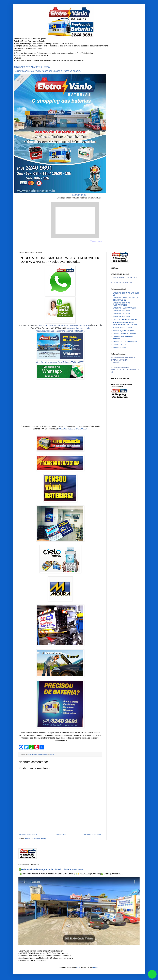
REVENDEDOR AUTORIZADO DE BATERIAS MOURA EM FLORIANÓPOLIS (123, 360)
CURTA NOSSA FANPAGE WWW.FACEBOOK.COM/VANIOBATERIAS (125, 370)
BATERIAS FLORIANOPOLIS (124, 308)
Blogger (95, 967)
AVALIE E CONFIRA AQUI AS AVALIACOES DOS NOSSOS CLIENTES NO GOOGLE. (47, 71)
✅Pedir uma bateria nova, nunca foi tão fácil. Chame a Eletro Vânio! (51, 869)
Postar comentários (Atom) (36, 838)
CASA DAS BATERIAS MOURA (125, 320)
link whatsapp (152, 974)
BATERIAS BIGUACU (121, 311)
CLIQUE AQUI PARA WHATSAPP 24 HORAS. (32, 67)
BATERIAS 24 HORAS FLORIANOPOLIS (122, 304)
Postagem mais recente (28, 834)
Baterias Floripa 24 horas (123, 328)
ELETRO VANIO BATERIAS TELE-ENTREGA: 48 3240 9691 (125, 324)
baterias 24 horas (120, 347)
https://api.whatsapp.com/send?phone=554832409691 (60, 331)
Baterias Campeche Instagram (125, 333)
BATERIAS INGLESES (122, 317)
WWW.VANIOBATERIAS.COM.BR (73, 429)
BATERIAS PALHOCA (121, 314)
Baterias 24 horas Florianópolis (125, 341)
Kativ (78, 967)
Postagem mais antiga (93, 834)
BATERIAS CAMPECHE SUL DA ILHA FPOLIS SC (125, 299)
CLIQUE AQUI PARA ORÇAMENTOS (124, 278)
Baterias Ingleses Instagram (124, 331)
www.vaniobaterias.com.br (78, 328)
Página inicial (61, 834)
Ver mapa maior (96, 241)
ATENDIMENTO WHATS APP (121, 283)
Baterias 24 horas (120, 344)
